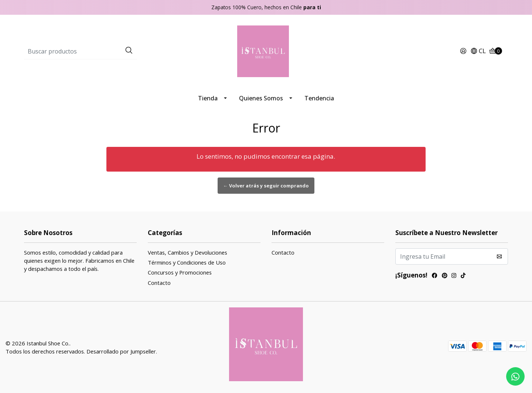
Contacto (159, 283)
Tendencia (319, 98)
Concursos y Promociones (180, 272)
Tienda (208, 98)
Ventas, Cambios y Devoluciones (187, 252)
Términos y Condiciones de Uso (187, 262)
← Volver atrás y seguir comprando (266, 186)
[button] (478, 51)
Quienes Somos (261, 98)
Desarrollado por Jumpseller (121, 351)
